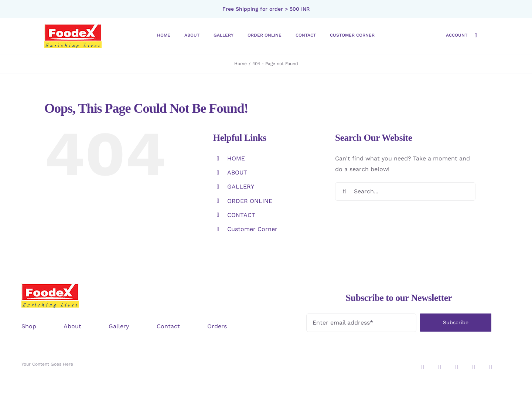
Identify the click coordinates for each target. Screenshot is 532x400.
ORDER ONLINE (250, 201)
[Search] (344, 191)
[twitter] (440, 367)
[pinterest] (474, 367)
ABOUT (237, 172)
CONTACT (241, 215)
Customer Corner (252, 229)
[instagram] (423, 367)
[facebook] (457, 367)
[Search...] (405, 191)
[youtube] (491, 367)
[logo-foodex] (73, 26)
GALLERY (241, 187)
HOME (236, 158)
